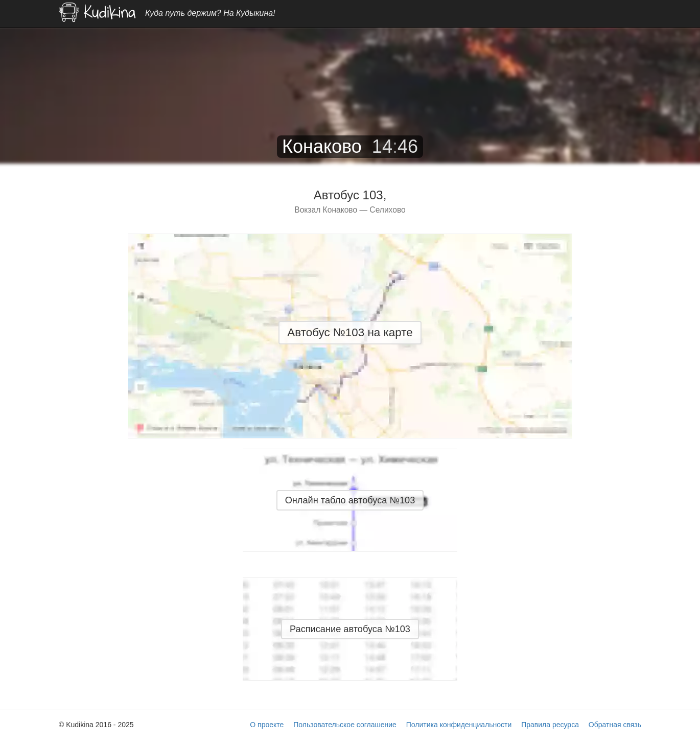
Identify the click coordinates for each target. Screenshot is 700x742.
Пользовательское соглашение (345, 725)
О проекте (267, 725)
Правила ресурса (550, 725)
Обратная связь (615, 725)
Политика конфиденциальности (459, 725)
